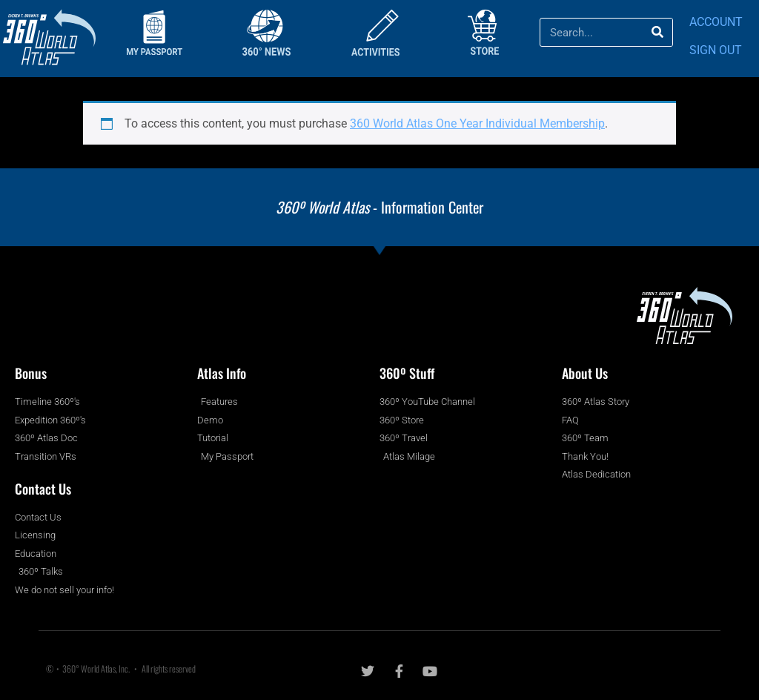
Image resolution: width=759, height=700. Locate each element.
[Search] (658, 32)
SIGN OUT (716, 50)
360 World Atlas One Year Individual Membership (477, 123)
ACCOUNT (716, 22)
